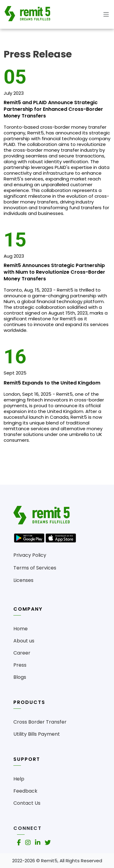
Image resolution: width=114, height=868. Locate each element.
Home (21, 629)
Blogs (20, 677)
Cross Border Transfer (40, 722)
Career (22, 653)
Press (20, 665)
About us (24, 641)
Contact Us (27, 803)
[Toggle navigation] (104, 14)
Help (19, 779)
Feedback (25, 791)
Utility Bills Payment (37, 734)
